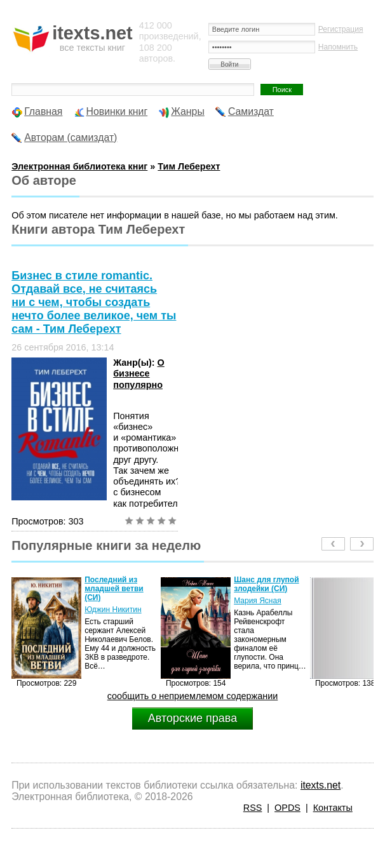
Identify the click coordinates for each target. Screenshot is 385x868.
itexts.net (321, 785)
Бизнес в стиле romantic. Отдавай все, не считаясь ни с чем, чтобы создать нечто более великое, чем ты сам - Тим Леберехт (94, 302)
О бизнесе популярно (139, 374)
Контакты (333, 808)
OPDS (287, 808)
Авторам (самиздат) (71, 137)
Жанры (188, 111)
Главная (43, 111)
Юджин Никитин (113, 610)
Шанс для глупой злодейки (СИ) (266, 584)
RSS (253, 808)
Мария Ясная (257, 601)
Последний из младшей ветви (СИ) (114, 589)
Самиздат (251, 111)
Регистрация (341, 29)
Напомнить (338, 47)
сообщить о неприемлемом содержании (193, 696)
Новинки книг (117, 111)
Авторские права (192, 718)
